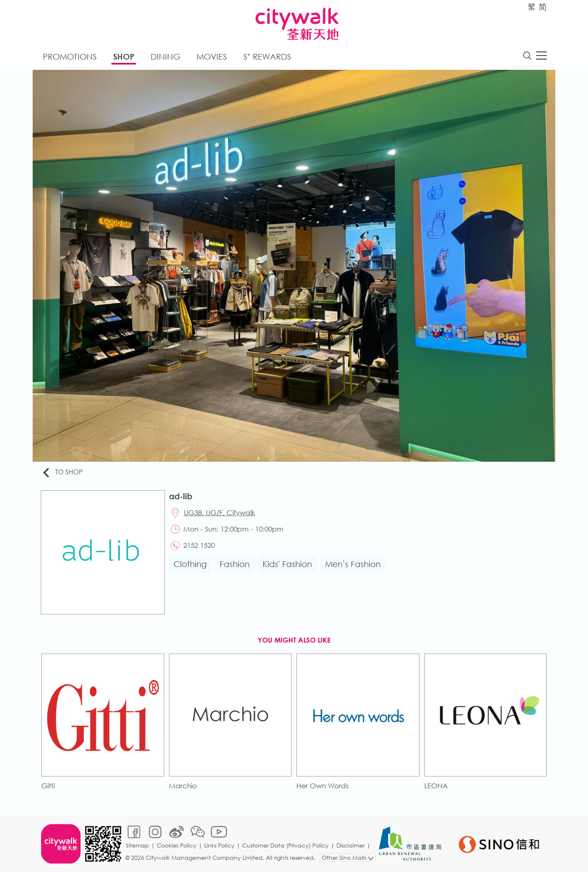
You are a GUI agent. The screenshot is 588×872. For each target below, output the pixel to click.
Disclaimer (351, 845)
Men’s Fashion (353, 564)
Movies (212, 57)
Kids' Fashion (287, 564)
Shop (124, 57)
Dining (165, 57)
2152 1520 (199, 545)
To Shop (62, 473)
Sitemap (137, 845)
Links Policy (219, 845)
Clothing (190, 564)
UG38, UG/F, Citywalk (219, 513)
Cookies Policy (177, 845)
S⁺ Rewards (267, 57)
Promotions (70, 57)
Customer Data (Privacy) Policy (285, 845)
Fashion (235, 564)
